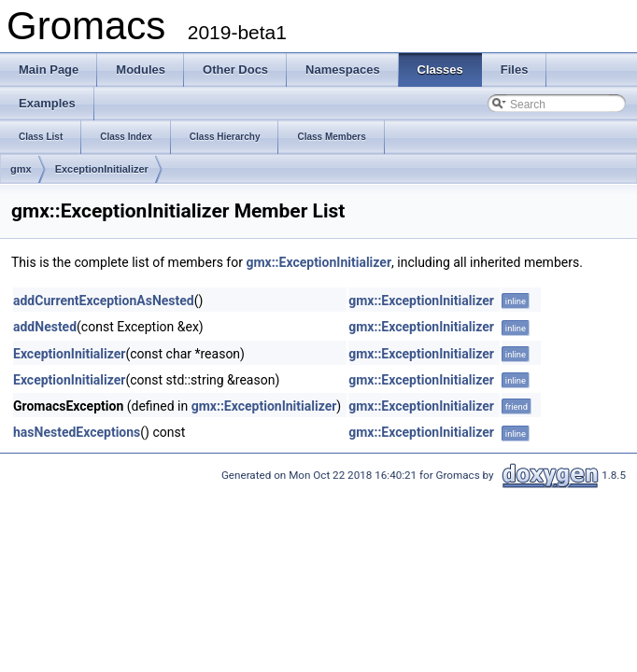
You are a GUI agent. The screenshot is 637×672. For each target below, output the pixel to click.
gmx (21, 169)
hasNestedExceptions (77, 432)
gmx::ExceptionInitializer (318, 262)
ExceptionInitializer (102, 169)
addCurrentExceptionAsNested (104, 301)
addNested (45, 327)
